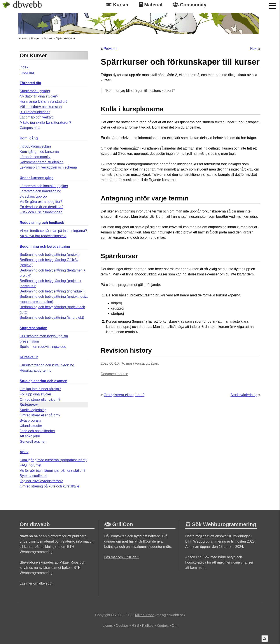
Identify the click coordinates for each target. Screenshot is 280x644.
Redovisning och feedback (42, 223)
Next (254, 49)
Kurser (117, 5)
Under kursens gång (37, 178)
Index (24, 67)
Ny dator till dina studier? (39, 96)
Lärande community (35, 157)
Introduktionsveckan (35, 146)
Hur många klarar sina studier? (44, 102)
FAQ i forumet (31, 465)
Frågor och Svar (42, 38)
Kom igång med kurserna (39, 152)
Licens (108, 626)
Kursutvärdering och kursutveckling (47, 365)
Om (175, 626)
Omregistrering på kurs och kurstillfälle (49, 486)
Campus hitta (30, 128)
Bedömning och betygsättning (45, 246)
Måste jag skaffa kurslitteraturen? (45, 123)
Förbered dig (30, 83)
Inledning (27, 72)
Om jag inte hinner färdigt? (40, 389)
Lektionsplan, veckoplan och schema (48, 167)
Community (190, 5)
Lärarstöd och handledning (40, 191)
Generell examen (33, 441)
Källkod (148, 626)
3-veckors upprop (33, 196)
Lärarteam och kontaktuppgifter (44, 186)
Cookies (122, 626)
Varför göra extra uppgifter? (41, 202)
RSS (135, 626)
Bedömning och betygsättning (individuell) (52, 291)
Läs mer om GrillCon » (122, 557)
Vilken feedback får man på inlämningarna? (53, 231)
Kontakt (163, 626)
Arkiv (24, 452)
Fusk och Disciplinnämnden (41, 212)
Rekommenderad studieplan (42, 162)
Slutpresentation (33, 328)
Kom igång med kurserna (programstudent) (53, 460)
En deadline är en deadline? (41, 207)
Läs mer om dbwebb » (37, 583)
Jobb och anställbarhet (37, 431)
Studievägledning (33, 410)
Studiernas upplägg (35, 91)
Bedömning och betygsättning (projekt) (50, 255)
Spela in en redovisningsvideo (43, 347)
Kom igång (29, 138)
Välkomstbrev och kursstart (41, 107)
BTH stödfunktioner (35, 112)
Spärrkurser (64, 38)
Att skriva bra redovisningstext (43, 236)
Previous (110, 49)
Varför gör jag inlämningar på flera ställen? (52, 471)
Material (150, 5)
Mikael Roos (145, 615)
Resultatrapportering (36, 370)
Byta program (30, 420)
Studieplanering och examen (44, 381)
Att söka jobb (30, 436)
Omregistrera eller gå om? (40, 399)
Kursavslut (29, 357)
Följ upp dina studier (35, 394)
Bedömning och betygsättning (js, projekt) (52, 318)
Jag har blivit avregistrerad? (41, 481)
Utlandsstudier (31, 426)
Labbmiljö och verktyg (37, 117)
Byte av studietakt (33, 476)
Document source (115, 374)
